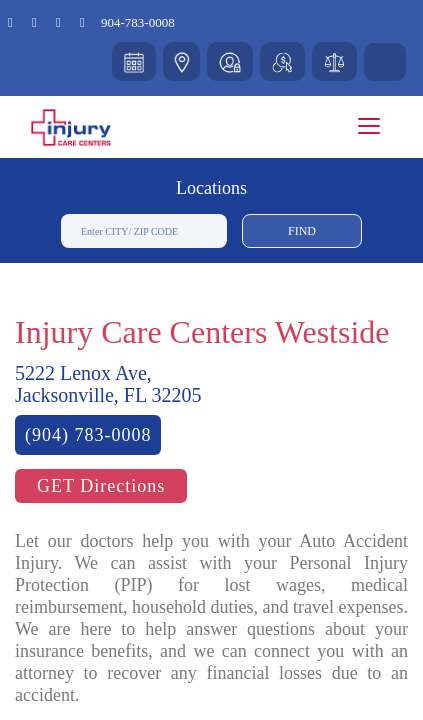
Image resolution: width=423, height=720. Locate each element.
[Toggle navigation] (369, 126)
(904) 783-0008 (88, 435)
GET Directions (101, 486)
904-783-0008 (138, 22)
